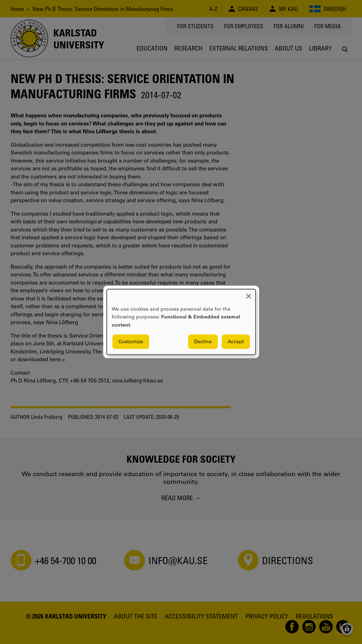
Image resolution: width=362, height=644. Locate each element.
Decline (203, 342)
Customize (131, 342)
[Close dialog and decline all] (249, 294)
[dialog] (181, 322)
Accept (236, 342)
